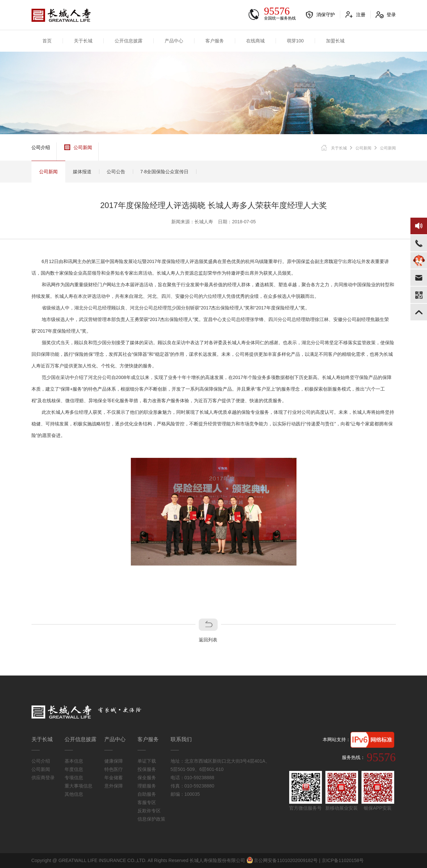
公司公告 (116, 172)
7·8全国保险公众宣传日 (164, 172)
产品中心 (174, 41)
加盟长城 (335, 41)
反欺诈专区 (149, 811)
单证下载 (147, 761)
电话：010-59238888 (192, 778)
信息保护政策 (151, 819)
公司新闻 (78, 147)
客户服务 (215, 41)
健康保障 (114, 761)
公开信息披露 (129, 41)
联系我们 (181, 739)
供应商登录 (43, 778)
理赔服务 (147, 786)
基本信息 (74, 761)
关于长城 (83, 41)
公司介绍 (41, 147)
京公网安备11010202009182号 (282, 860)
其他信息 (74, 794)
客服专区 (147, 802)
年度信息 (74, 769)
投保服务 (147, 769)
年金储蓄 (114, 778)
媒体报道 (82, 172)
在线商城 (255, 41)
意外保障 (114, 786)
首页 (47, 41)
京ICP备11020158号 (343, 860)
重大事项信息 (79, 786)
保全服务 (147, 778)
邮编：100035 (185, 794)
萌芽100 (295, 41)
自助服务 (147, 794)
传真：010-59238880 (192, 786)
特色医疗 (114, 769)
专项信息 (74, 778)
